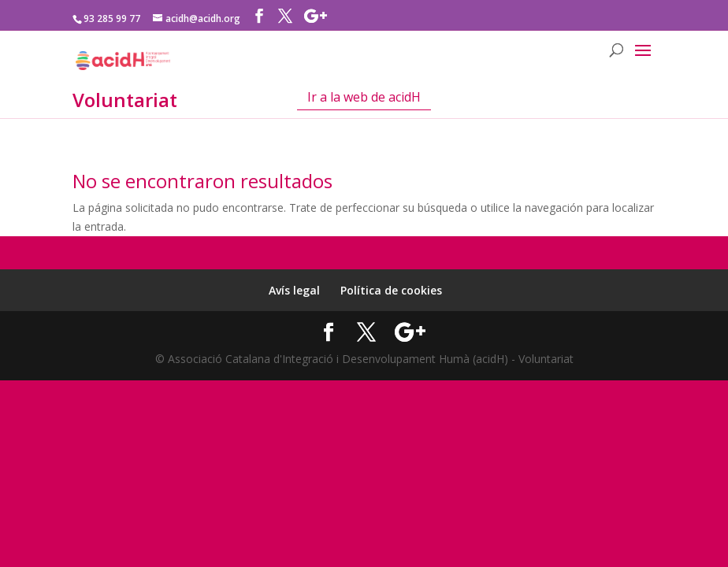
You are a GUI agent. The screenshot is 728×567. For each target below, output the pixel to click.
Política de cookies (391, 290)
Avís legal (294, 290)
